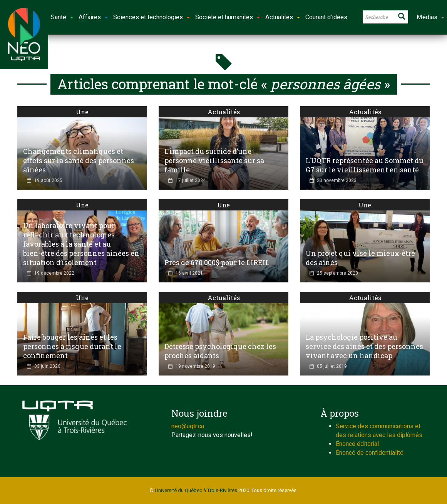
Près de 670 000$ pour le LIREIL (217, 262)
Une (82, 112)
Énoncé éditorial (357, 444)
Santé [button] (62, 17)
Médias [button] (430, 17)
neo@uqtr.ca (188, 426)
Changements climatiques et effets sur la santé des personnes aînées (79, 160)
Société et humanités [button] (228, 17)
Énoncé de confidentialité (370, 453)
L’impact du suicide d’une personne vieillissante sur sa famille (214, 160)
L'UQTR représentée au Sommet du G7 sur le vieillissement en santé (365, 165)
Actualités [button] (283, 17)
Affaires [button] (93, 17)
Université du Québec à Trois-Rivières (196, 490)
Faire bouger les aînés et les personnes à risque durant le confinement (72, 346)
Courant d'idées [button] (326, 17)
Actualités (224, 112)
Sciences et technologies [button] (152, 17)
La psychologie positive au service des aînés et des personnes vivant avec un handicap (364, 346)
